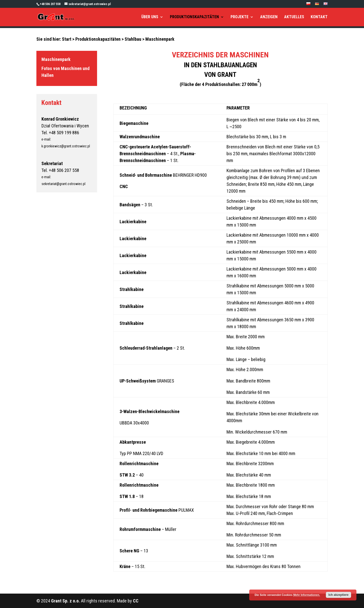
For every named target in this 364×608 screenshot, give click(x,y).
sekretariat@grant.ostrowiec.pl (63, 184)
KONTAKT (319, 17)
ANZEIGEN (269, 17)
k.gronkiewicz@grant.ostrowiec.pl (66, 146)
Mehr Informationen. (307, 595)
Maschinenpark (56, 59)
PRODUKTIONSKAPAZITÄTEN (194, 17)
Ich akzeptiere (338, 595)
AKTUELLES (294, 17)
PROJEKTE (240, 17)
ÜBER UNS (150, 17)
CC (136, 601)
